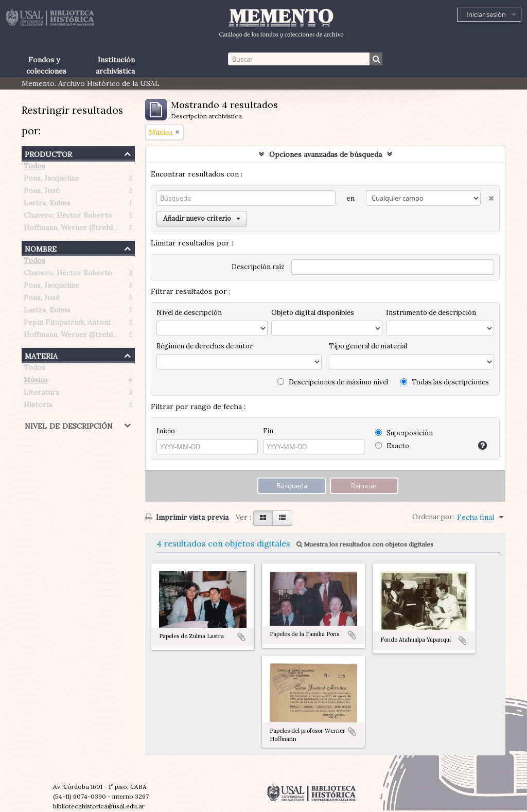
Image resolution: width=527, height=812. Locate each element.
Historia (38, 407)
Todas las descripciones (445, 382)
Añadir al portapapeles (241, 637)
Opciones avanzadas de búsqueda (326, 154)
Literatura (41, 394)
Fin (268, 431)
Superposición (404, 433)
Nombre (41, 248)
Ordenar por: (433, 517)
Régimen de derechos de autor (205, 346)
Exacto (392, 446)
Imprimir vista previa (187, 517)
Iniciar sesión (486, 14)
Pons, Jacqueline (51, 180)
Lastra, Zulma (47, 205)
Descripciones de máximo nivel (333, 382)
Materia (41, 355)
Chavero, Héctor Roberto (68, 217)
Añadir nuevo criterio (202, 218)
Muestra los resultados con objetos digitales (365, 544)
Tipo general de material (368, 346)
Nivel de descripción (69, 425)
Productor (48, 153)
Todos (34, 168)
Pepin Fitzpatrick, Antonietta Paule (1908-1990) (105, 324)
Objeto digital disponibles (313, 313)
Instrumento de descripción (431, 313)
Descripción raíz (258, 267)
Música (36, 382)
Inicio (166, 431)
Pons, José (42, 192)
